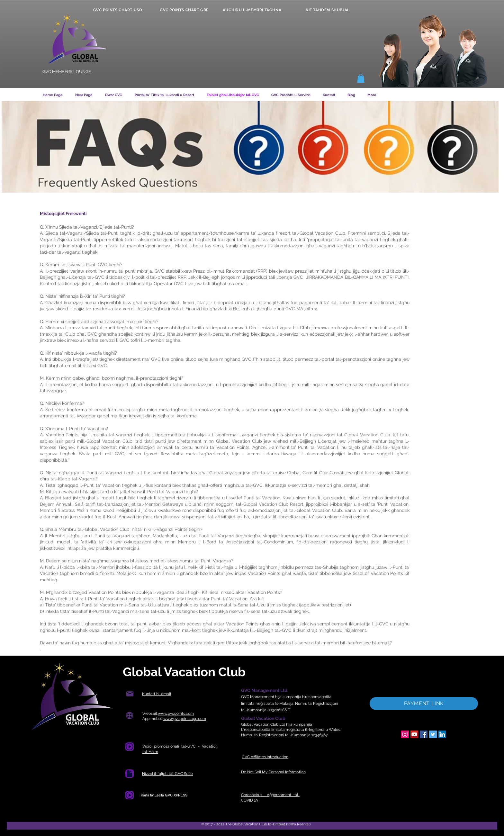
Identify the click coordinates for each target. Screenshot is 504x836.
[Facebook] (424, 734)
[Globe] (129, 716)
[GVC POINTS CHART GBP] (184, 10)
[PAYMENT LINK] (424, 704)
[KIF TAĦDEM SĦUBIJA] (327, 10)
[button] (361, 78)
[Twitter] (433, 734)
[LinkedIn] (442, 734)
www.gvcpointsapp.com (185, 719)
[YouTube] (414, 734)
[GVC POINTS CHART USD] (118, 10)
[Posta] (130, 694)
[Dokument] (130, 747)
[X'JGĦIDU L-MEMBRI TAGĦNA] (252, 10)
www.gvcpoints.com (176, 713)
